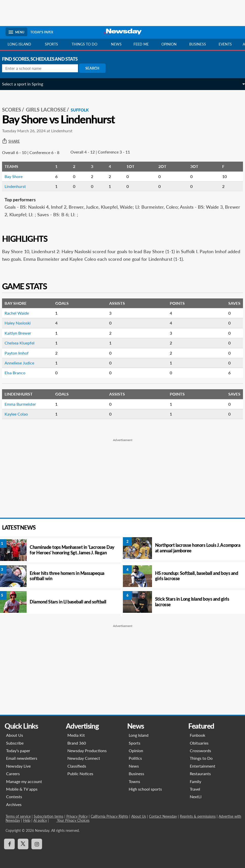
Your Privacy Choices (73, 820)
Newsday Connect (84, 758)
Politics (135, 758)
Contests (14, 797)
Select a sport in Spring (26, 84)
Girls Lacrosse (49, 110)
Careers (13, 774)
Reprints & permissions (198, 816)
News (116, 44)
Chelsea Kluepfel (23, 343)
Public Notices (80, 774)
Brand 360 (77, 743)
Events (225, 44)
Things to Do (201, 758)
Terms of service (18, 816)
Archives (14, 804)
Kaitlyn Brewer (21, 333)
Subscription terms (49, 816)
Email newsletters (22, 758)
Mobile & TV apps (22, 789)
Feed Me (141, 44)
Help (27, 820)
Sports (51, 44)
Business (198, 44)
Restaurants (200, 774)
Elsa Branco (18, 373)
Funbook (197, 735)
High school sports (145, 789)
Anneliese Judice (23, 363)
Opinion (169, 44)
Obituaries (199, 743)
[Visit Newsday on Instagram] (37, 844)
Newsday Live (18, 766)
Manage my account (24, 781)
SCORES (15, 110)
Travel (195, 789)
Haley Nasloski (21, 323)
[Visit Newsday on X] (23, 844)
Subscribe (15, 743)
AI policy (40, 820)
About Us (15, 735)
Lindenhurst (19, 186)
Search (96, 68)
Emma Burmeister (24, 404)
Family (195, 781)
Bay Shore (17, 176)
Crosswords (200, 751)
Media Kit (76, 735)
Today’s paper (18, 751)
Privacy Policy (77, 816)
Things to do (84, 44)
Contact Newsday (163, 816)
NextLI (196, 797)
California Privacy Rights (109, 816)
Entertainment (203, 766)
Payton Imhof (20, 353)
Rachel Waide (20, 313)
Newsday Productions (87, 751)
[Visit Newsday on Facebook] (9, 844)
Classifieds (77, 766)
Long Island (19, 44)
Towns (134, 781)
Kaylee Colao (20, 414)
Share (14, 141)
